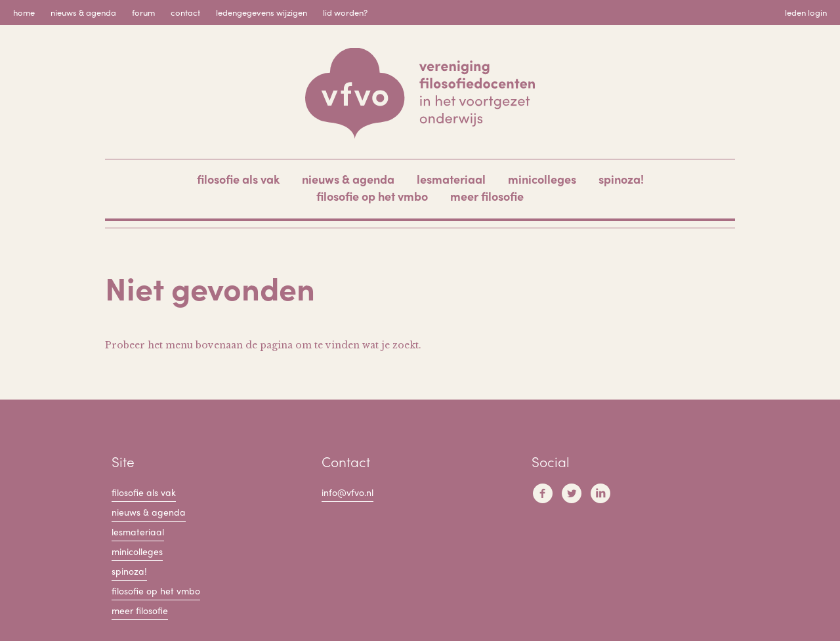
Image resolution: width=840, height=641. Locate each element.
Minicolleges (542, 179)
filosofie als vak (238, 179)
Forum (143, 12)
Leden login (806, 12)
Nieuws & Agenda (83, 12)
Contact (185, 12)
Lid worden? (345, 12)
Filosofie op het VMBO (372, 196)
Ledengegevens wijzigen (262, 12)
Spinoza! (621, 179)
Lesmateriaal (451, 179)
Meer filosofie (487, 196)
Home (24, 12)
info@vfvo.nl (347, 492)
